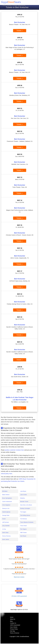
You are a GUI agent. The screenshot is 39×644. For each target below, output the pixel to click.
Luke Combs (24, 495)
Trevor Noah (23, 526)
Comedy (15, 6)
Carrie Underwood (7, 502)
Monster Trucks (24, 502)
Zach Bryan (23, 536)
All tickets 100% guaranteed (19, 596)
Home (4, 6)
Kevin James (6, 539)
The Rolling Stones (25, 515)
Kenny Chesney (6, 536)
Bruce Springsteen (7, 498)
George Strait (6, 515)
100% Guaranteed (15, 625)
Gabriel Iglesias (6, 512)
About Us (13, 619)
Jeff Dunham (6, 522)
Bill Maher (5, 491)
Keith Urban (5, 533)
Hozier (4, 519)
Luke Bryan (23, 491)
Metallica (23, 498)
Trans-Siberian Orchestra (27, 522)
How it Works (14, 627)
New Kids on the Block (26, 505)
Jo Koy (4, 529)
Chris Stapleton (6, 505)
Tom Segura (23, 529)
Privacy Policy (14, 629)
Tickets (20, 31)
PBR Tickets (23, 533)
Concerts (9, 6)
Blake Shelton (6, 495)
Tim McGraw (24, 519)
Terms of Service (15, 633)
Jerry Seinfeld (6, 526)
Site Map (12, 631)
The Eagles (23, 512)
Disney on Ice (6, 508)
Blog (11, 621)
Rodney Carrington (25, 508)
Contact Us (13, 623)
